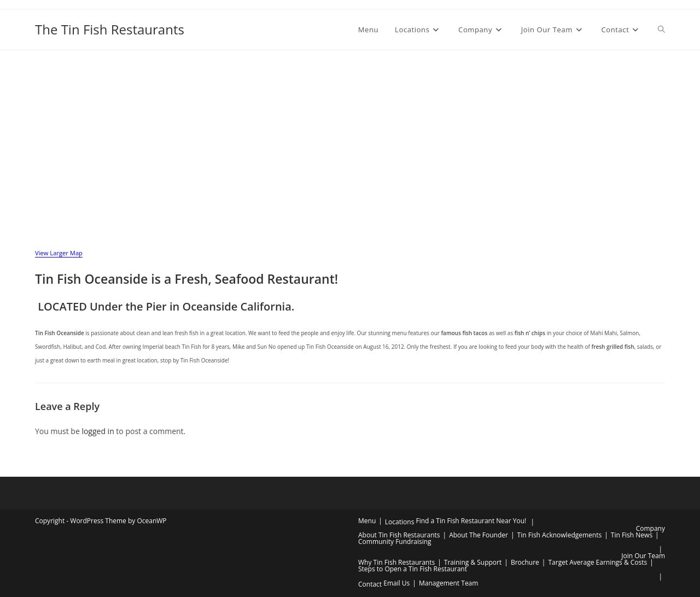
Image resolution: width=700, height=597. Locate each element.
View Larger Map (59, 253)
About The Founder (479, 535)
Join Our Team (643, 556)
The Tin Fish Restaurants (110, 29)
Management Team (448, 583)
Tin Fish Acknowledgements (560, 535)
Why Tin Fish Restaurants (396, 562)
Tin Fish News (632, 535)
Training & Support (473, 562)
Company (651, 528)
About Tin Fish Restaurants (399, 535)
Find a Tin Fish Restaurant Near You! (471, 521)
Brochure (525, 562)
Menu (367, 521)
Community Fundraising (395, 542)
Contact (370, 584)
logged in (98, 431)
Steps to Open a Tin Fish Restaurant (413, 569)
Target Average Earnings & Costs (597, 562)
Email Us (396, 583)
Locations (400, 522)
